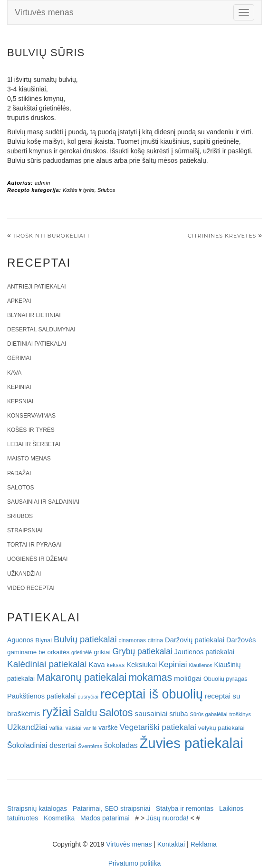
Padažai (19, 473)
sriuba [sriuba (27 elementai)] (178, 714)
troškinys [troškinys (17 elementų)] (240, 714)
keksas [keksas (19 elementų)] (115, 665)
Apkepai (19, 301)
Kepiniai (19, 387)
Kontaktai (171, 844)
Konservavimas (31, 416)
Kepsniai (20, 401)
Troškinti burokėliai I (51, 236)
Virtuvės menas (44, 12)
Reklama (204, 844)
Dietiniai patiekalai (37, 344)
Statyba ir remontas (185, 808)
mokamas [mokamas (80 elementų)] (150, 677)
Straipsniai (25, 530)
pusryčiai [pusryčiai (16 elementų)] (88, 697)
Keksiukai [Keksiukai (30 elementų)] (142, 664)
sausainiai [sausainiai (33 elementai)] (151, 713)
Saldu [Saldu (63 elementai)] (85, 713)
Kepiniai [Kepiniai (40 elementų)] (173, 664)
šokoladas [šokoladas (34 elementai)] (121, 745)
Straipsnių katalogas (37, 808)
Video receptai (31, 588)
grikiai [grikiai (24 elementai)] (102, 652)
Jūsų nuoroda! (168, 818)
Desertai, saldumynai (41, 329)
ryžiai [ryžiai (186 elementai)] (57, 712)
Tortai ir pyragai (34, 545)
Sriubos (106, 190)
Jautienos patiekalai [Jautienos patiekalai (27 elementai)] (204, 652)
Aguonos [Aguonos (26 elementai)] (20, 640)
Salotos (20, 488)
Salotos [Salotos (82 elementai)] (116, 713)
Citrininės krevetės (222, 236)
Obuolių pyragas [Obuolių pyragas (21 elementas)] (226, 679)
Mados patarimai (105, 818)
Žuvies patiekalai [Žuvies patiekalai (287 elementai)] (191, 743)
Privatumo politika (135, 863)
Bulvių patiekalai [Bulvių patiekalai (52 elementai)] (85, 639)
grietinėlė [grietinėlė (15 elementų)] (82, 652)
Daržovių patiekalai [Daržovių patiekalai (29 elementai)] (195, 640)
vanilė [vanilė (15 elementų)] (90, 728)
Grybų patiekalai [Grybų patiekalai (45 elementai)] (143, 651)
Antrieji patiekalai (37, 287)
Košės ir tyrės (79, 190)
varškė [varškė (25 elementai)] (108, 728)
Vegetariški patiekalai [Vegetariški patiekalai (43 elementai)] (158, 727)
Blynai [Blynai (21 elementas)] (43, 640)
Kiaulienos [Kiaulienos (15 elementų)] (200, 665)
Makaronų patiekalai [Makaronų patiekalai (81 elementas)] (82, 677)
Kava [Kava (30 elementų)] (96, 664)
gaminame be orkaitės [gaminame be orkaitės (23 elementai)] (38, 652)
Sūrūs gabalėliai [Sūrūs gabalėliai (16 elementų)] (208, 714)
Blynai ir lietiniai (34, 315)
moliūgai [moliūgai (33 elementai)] (188, 678)
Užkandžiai (24, 574)
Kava (14, 373)
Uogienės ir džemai (37, 559)
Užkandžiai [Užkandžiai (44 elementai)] (27, 727)
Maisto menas (29, 459)
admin (43, 183)
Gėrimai (19, 358)
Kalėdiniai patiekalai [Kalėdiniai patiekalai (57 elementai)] (47, 664)
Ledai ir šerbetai (34, 444)
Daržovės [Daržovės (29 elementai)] (241, 640)
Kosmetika (59, 818)
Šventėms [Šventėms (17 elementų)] (90, 746)
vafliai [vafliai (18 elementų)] (57, 728)
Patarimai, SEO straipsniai (111, 808)
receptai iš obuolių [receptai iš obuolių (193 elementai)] (152, 694)
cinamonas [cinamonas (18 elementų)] (132, 640)
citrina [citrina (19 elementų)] (155, 640)
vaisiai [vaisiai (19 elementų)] (74, 728)
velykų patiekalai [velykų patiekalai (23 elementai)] (221, 728)
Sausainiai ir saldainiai (43, 502)
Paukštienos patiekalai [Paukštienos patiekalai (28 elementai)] (41, 696)
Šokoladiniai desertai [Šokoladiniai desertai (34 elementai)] (42, 745)
